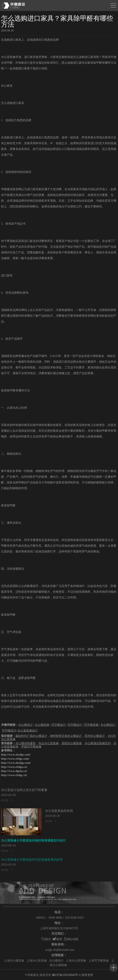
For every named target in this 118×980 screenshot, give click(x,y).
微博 (57, 939)
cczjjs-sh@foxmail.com (60, 950)
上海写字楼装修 (99, 960)
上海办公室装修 (37, 960)
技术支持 (87, 975)
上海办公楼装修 (14, 960)
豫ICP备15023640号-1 (66, 975)
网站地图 (71, 939)
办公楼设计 (56, 960)
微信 (46, 939)
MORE (7, 807)
